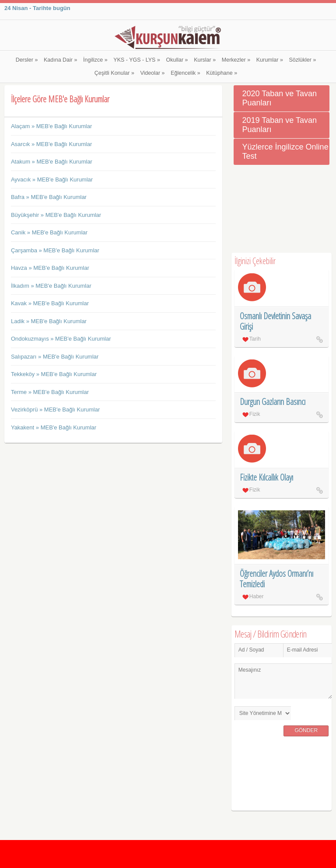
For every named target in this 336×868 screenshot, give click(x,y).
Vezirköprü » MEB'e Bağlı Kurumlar (55, 410)
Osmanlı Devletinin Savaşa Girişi (275, 321)
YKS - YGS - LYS (137, 60)
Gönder (306, 730)
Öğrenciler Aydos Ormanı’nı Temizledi (276, 579)
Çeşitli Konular (114, 73)
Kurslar (205, 60)
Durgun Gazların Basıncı (273, 402)
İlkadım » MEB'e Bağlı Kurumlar (51, 286)
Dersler (27, 60)
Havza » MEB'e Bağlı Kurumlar (50, 268)
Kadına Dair (60, 60)
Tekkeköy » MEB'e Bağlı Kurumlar (54, 374)
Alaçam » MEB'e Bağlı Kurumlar (51, 126)
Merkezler (236, 60)
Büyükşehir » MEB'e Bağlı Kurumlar (56, 215)
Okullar (177, 60)
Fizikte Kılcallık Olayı (266, 477)
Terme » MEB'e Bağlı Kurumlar (50, 392)
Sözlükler (303, 60)
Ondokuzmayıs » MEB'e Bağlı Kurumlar (61, 339)
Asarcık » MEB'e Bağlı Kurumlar (51, 144)
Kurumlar (270, 60)
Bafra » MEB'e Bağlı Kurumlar (49, 197)
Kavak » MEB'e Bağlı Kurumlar (50, 303)
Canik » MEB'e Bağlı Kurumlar (49, 232)
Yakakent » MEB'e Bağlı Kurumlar (54, 427)
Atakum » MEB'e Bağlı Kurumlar (52, 162)
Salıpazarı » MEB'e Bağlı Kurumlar (55, 357)
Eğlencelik (185, 73)
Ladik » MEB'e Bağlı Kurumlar (49, 321)
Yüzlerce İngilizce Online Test (285, 152)
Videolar (152, 73)
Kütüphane (222, 73)
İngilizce (95, 60)
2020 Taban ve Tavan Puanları (280, 98)
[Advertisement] (282, 209)
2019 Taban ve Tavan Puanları (280, 125)
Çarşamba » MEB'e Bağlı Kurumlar (55, 250)
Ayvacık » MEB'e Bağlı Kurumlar (52, 180)
